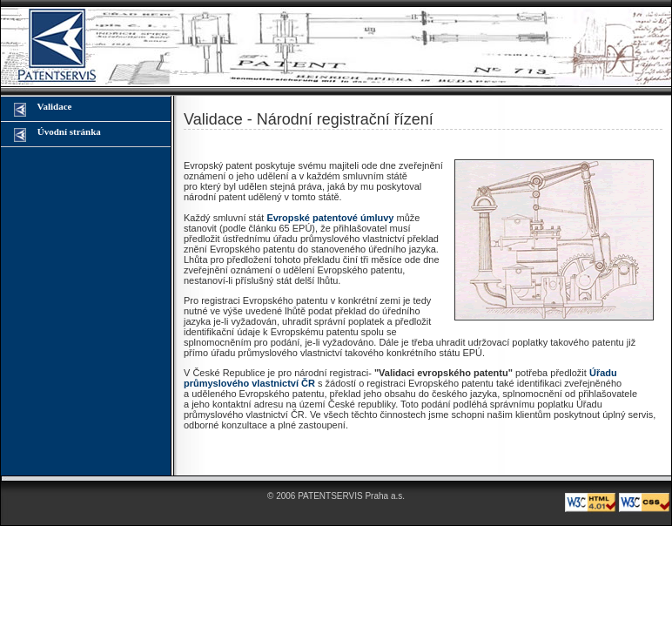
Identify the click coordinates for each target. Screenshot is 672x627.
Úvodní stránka (57, 134)
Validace (43, 109)
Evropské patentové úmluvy (330, 218)
